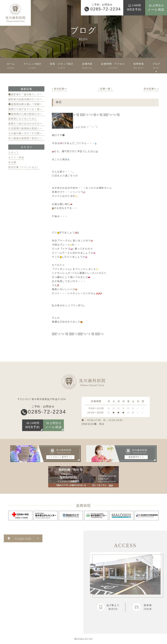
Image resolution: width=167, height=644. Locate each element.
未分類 (12, 162)
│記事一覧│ (105, 89)
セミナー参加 (16, 157)
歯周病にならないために (23, 119)
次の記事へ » (151, 89)
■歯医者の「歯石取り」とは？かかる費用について (38, 94)
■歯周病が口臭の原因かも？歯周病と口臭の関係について (42, 114)
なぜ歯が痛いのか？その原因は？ (28, 133)
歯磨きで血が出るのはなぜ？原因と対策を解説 (36, 123)
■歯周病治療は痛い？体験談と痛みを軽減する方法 (38, 104)
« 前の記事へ (59, 89)
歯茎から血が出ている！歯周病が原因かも (33, 109)
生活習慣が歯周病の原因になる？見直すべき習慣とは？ (41, 128)
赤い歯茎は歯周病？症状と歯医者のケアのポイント (38, 138)
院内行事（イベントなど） (24, 167)
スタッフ (13, 152)
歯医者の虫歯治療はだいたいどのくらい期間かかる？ (40, 99)
